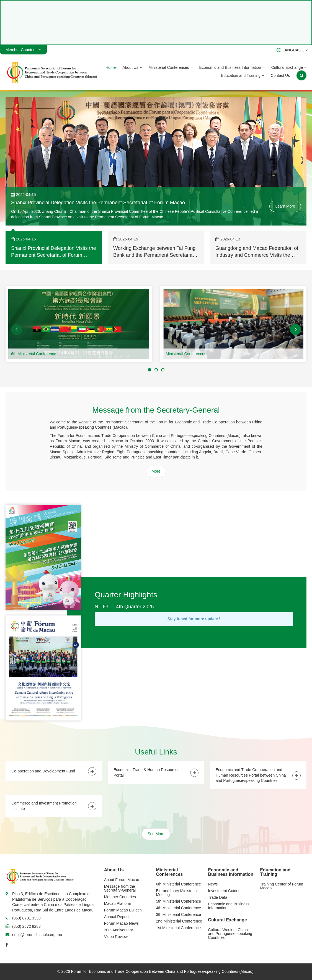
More (156, 471)
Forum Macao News (121, 923)
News (213, 884)
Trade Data (218, 897)
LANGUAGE (292, 50)
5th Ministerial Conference (179, 901)
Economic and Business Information (232, 67)
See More (156, 834)
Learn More (285, 206)
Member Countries (120, 897)
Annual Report (117, 917)
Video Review (116, 937)
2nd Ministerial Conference (179, 921)
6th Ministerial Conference (34, 354)
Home (111, 67)
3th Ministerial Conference (179, 915)
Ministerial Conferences (171, 67)
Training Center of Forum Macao (282, 886)
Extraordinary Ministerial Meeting (177, 893)
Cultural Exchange (289, 67)
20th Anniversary (118, 930)
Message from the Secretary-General (120, 888)
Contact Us (280, 75)
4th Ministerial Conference (179, 908)
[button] (17, 329)
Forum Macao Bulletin (123, 910)
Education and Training (243, 75)
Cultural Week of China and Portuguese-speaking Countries (230, 934)
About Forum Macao (122, 880)
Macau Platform (118, 903)
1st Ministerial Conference (179, 928)
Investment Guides (224, 891)
